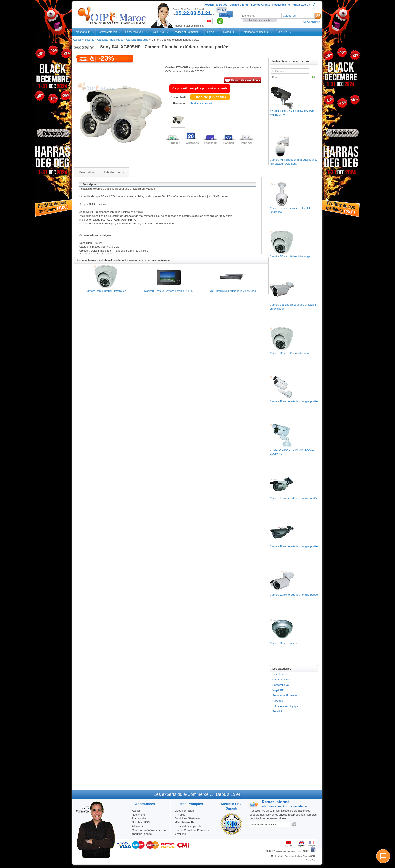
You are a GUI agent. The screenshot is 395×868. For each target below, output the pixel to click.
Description (87, 172)
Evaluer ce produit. (202, 103)
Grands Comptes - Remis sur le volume (192, 832)
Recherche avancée (260, 20)
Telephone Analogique (256, 32)
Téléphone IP (82, 32)
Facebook (210, 143)
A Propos (180, 815)
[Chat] (383, 856)
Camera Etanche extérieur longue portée (294, 401)
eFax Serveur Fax (185, 822)
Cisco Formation (184, 811)
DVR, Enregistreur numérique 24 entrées (231, 291)
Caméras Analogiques (110, 40)
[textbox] (261, 16)
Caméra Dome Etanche (284, 643)
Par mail (229, 143)
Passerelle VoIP (135, 32)
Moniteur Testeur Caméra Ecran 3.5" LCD (169, 291)
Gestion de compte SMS (189, 826)
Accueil (77, 40)
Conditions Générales (187, 818)
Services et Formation (186, 32)
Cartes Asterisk (108, 32)
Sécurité (282, 32)
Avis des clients (114, 172)
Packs (211, 32)
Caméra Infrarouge (137, 40)
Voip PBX (158, 32)
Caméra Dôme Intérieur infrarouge (106, 291)
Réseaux (229, 32)
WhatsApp (192, 143)
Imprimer (247, 143)
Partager (174, 143)
